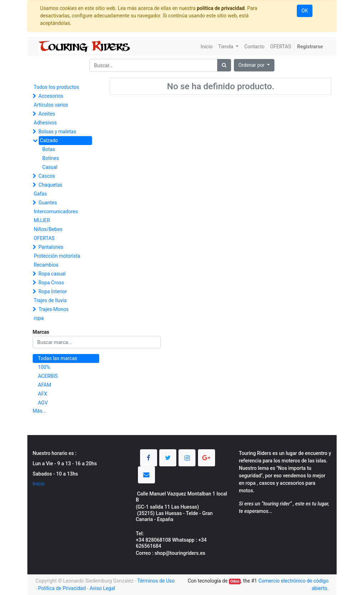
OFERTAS (44, 238)
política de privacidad (221, 8)
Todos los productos (56, 87)
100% (44, 367)
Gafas (40, 194)
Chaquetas (50, 185)
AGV (43, 403)
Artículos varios (51, 105)
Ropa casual (52, 274)
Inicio (39, 484)
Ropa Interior (53, 291)
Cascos (47, 176)
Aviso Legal (102, 588)
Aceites (47, 114)
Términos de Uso (156, 581)
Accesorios (51, 96)
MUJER (42, 220)
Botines (51, 158)
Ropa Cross (51, 283)
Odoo (235, 581)
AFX (43, 394)
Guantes (48, 203)
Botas (49, 149)
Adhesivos (45, 123)
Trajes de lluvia (50, 300)
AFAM (45, 385)
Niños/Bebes (48, 229)
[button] (254, 65)
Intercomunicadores (56, 211)
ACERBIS (48, 376)
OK (305, 11)
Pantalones (51, 247)
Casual (50, 167)
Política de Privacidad (62, 588)
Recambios (46, 265)
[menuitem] (207, 47)
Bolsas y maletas (57, 132)
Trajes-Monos (53, 309)
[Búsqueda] (224, 65)
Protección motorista (57, 256)
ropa (39, 318)
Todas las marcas (58, 358)
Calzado (49, 140)
